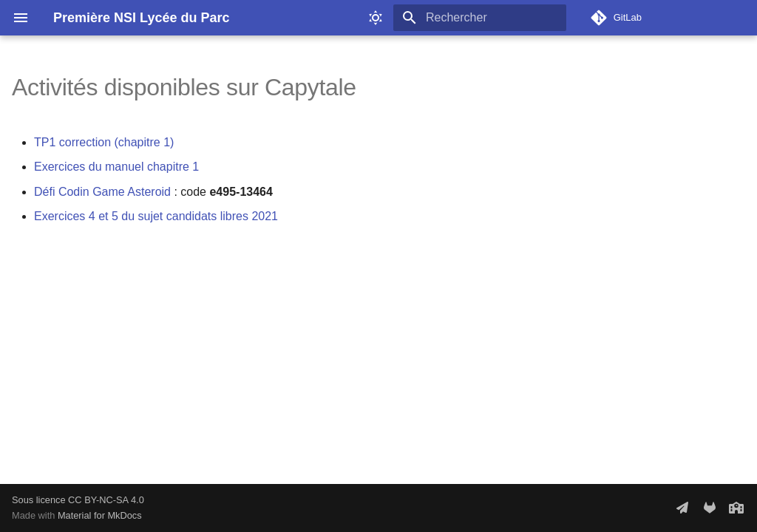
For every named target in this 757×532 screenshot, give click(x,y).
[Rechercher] (480, 18)
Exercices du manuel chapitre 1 (116, 167)
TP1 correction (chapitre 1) (104, 142)
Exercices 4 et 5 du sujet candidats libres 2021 (156, 216)
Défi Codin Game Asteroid (102, 192)
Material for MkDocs (100, 515)
